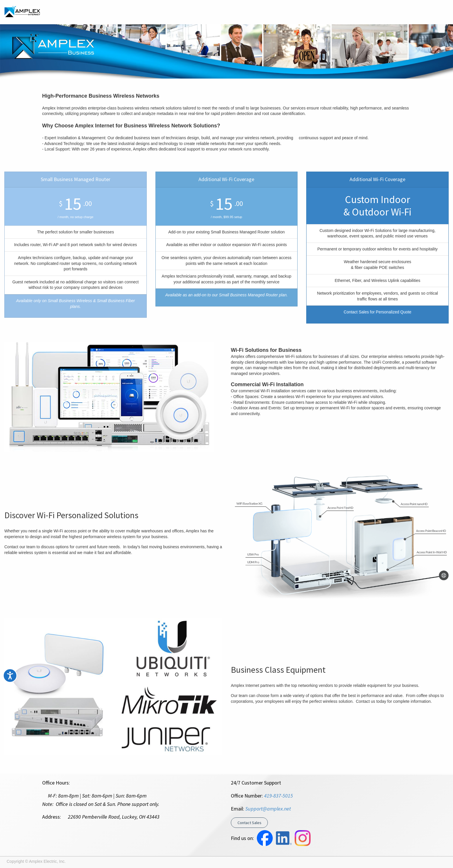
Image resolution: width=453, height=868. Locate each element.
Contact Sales (249, 823)
